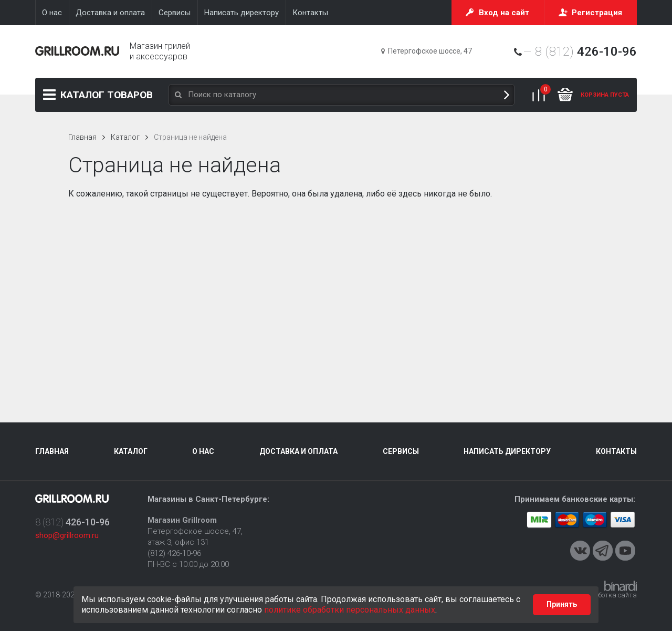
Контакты (616, 451)
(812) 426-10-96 (174, 553)
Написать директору (507, 451)
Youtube (625, 551)
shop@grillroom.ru (67, 535)
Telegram (603, 551)
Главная (82, 137)
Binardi (621, 586)
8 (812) (586, 51)
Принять (562, 604)
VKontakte (580, 551)
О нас (203, 451)
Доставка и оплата (298, 451)
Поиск (507, 95)
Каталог (107, 95)
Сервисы (401, 451)
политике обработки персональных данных (350, 610)
